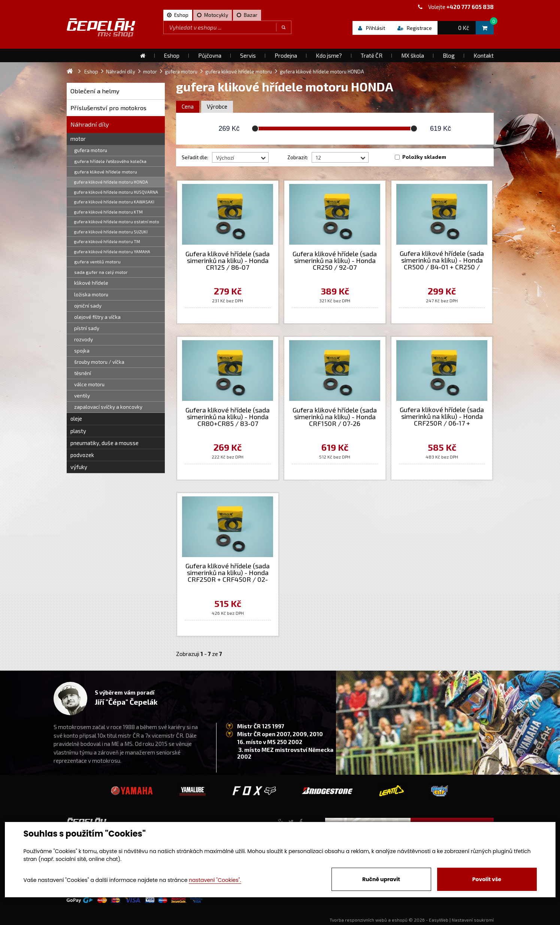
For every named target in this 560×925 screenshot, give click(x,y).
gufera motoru (91, 150)
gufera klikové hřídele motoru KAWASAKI (114, 202)
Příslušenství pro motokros (108, 108)
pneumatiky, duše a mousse (105, 443)
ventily (82, 396)
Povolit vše (487, 879)
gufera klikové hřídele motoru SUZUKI (111, 232)
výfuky (79, 467)
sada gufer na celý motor (101, 272)
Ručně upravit (381, 879)
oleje (76, 418)
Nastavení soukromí (473, 920)
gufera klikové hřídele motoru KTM (108, 212)
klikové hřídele (91, 283)
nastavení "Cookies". (215, 880)
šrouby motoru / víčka (99, 362)
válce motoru (89, 384)
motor (78, 139)
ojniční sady (88, 306)
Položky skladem (424, 157)
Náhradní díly (90, 124)
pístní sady (87, 328)
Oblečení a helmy (95, 91)
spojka (82, 351)
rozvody (84, 339)
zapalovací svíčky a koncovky (108, 407)
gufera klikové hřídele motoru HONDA (111, 182)
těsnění (83, 373)
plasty (78, 431)
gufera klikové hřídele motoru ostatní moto (117, 222)
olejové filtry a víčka (97, 317)
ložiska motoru (91, 294)
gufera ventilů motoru (97, 262)
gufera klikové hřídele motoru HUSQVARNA (116, 192)
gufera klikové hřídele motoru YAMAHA (112, 252)
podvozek (82, 455)
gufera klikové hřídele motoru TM (107, 241)
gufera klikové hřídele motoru (106, 172)
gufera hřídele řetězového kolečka (110, 161)
